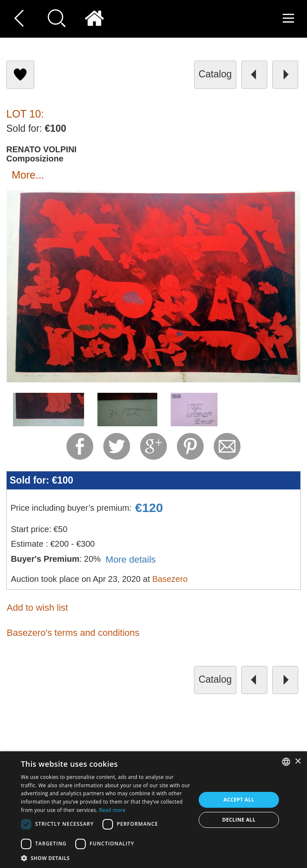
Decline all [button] (239, 820)
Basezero (170, 579)
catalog (215, 74)
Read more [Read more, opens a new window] (113, 810)
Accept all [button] (239, 800)
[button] (106, 858)
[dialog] (153, 810)
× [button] (298, 762)
